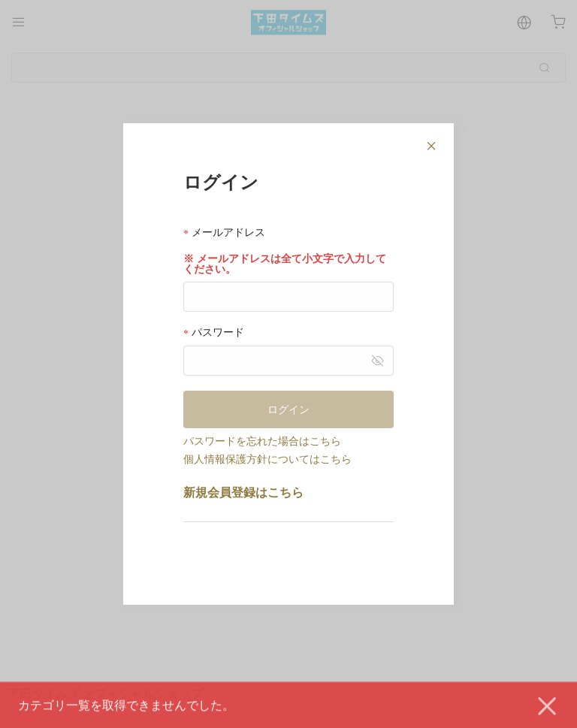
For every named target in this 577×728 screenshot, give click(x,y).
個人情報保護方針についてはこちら (267, 459)
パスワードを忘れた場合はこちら (262, 441)
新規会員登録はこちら (243, 492)
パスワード (214, 332)
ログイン (288, 409)
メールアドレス (224, 233)
